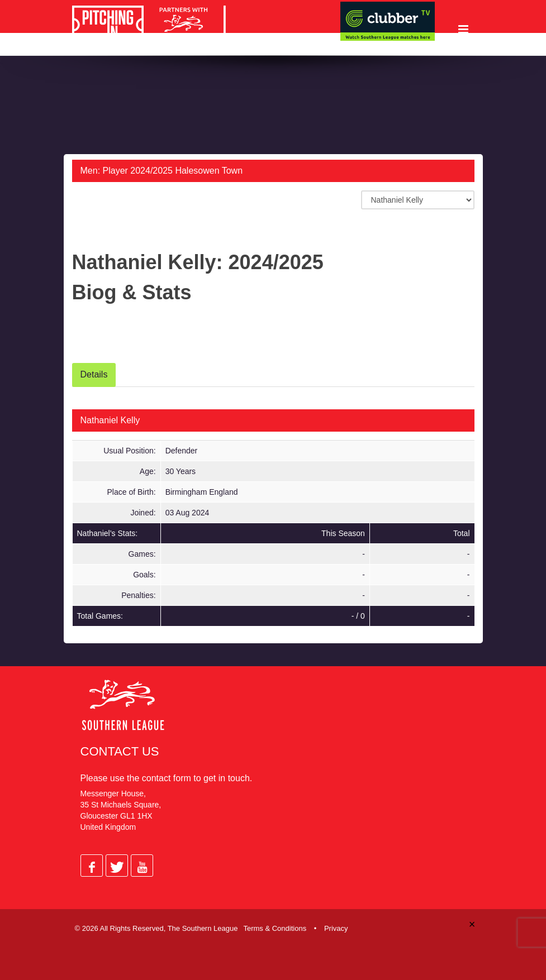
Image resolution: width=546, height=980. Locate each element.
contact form (167, 779)
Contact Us (120, 752)
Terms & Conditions (275, 926)
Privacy (336, 926)
